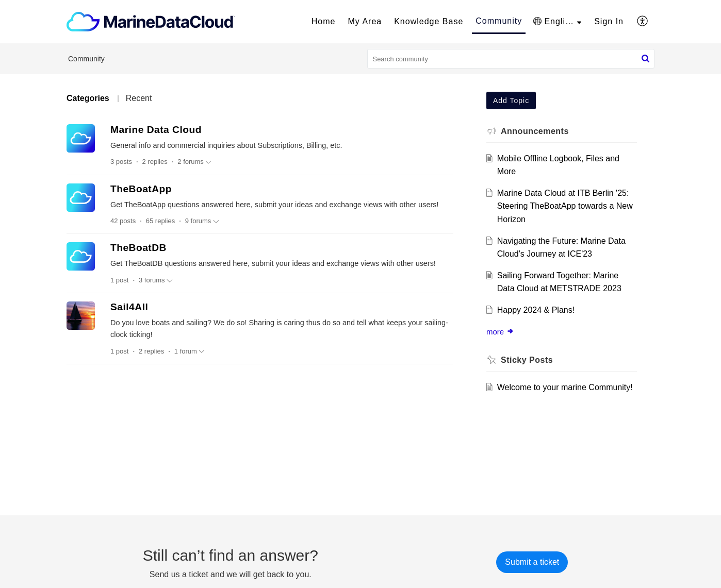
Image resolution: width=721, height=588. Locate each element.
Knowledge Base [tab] (429, 21)
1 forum (190, 351)
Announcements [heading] (535, 131)
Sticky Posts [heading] (527, 360)
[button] (557, 22)
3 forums (156, 280)
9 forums (202, 221)
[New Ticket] (532, 562)
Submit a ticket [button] (532, 562)
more (500, 332)
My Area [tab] (365, 21)
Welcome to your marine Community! (565, 387)
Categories (88, 98)
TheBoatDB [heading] (138, 248)
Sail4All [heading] (129, 307)
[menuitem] (609, 22)
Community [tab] (499, 21)
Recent (139, 98)
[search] (511, 59)
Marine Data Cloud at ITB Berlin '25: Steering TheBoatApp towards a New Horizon (565, 206)
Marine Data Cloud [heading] (156, 130)
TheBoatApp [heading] (141, 189)
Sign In (609, 21)
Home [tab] (324, 21)
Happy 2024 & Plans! (536, 310)
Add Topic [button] (511, 100)
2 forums (194, 162)
